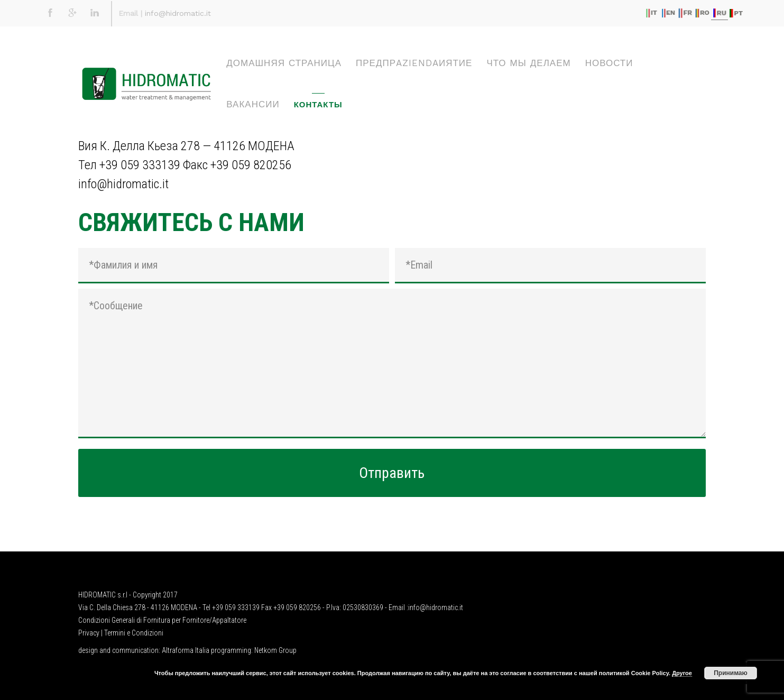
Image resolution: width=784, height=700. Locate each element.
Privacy (89, 633)
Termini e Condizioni (134, 633)
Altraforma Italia (186, 650)
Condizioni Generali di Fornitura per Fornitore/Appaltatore (162, 620)
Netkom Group (275, 650)
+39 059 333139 (140, 165)
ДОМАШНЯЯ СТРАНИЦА (284, 63)
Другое (682, 673)
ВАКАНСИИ (253, 104)
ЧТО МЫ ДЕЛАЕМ (528, 63)
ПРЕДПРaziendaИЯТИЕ (414, 63)
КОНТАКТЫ (318, 105)
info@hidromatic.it (178, 13)
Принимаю (731, 673)
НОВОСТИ (609, 63)
